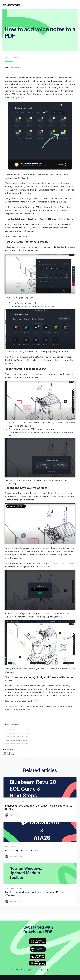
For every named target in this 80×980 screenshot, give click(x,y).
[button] (75, 5)
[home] (11, 5)
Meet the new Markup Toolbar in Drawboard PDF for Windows (35, 894)
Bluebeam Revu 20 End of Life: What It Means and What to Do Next (39, 807)
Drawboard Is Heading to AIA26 (23, 850)
